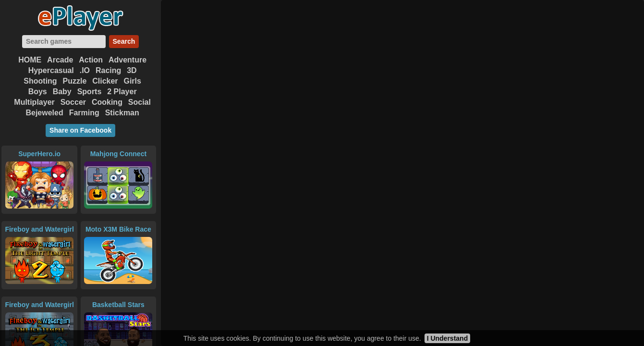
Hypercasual (51, 70)
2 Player (122, 92)
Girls (132, 81)
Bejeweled (44, 113)
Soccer (73, 102)
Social (140, 102)
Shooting (40, 81)
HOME (30, 60)
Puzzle (75, 81)
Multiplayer (34, 102)
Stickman (122, 113)
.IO (85, 70)
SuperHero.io (39, 154)
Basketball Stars (118, 305)
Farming (84, 113)
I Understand (448, 338)
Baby (62, 92)
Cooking (107, 102)
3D (132, 70)
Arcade (60, 60)
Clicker (105, 81)
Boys (38, 92)
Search (124, 41)
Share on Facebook (80, 130)
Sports (90, 92)
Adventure (128, 60)
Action (91, 60)
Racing (108, 70)
